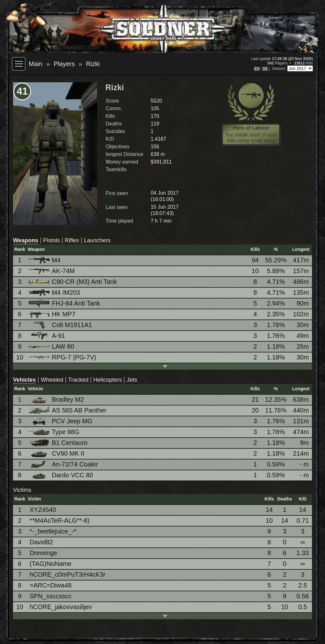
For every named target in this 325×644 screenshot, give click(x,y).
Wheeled (52, 380)
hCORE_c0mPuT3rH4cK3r (67, 574)
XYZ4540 (43, 510)
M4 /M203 (55, 293)
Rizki (93, 64)
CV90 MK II (57, 454)
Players (64, 64)
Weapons (26, 240)
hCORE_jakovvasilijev (61, 607)
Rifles (72, 240)
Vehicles (24, 380)
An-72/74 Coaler (64, 464)
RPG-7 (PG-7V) (63, 357)
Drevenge (43, 553)
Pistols (52, 240)
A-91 (47, 336)
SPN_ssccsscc (50, 596)
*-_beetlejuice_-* (53, 531)
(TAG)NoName (50, 564)
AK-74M (52, 271)
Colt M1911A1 (61, 325)
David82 (41, 542)
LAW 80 (52, 346)
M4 (45, 260)
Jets (132, 380)
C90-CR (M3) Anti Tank (73, 282)
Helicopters (108, 380)
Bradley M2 (57, 400)
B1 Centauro (58, 443)
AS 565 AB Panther (68, 410)
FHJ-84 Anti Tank (65, 303)
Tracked (78, 380)
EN (257, 69)
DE (265, 69)
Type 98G (54, 432)
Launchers (97, 240)
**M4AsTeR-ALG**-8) (60, 520)
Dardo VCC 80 (61, 475)
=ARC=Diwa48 (50, 585)
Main (35, 64)
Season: (279, 69)
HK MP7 (52, 314)
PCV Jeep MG (61, 421)
